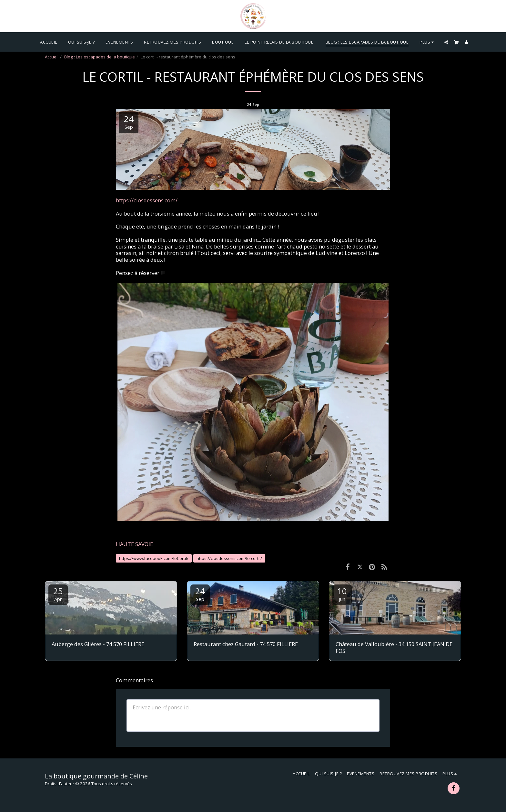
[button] (446, 42)
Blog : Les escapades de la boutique (100, 57)
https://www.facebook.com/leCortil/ (154, 558)
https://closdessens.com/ (147, 200)
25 (58, 594)
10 (342, 594)
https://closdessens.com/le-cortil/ (229, 558)
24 (200, 594)
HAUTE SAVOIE (134, 544)
